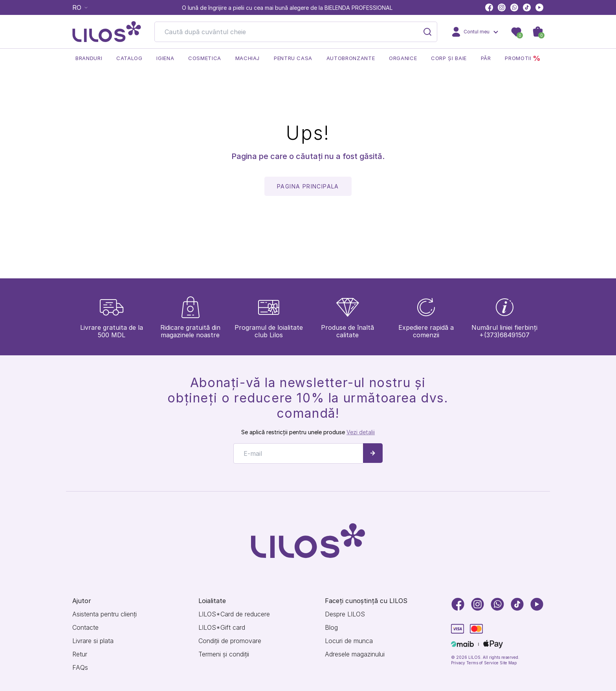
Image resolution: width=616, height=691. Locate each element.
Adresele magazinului (355, 654)
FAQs (80, 668)
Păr (486, 58)
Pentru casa (293, 58)
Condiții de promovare (230, 641)
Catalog (129, 58)
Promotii (523, 58)
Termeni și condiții (224, 654)
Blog (331, 628)
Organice (403, 58)
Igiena (165, 58)
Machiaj (248, 58)
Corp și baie (449, 58)
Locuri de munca (349, 641)
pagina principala (308, 186)
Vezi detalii (361, 432)
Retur (80, 654)
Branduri (89, 58)
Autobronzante (351, 58)
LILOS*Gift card (222, 628)
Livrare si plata (93, 641)
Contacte (85, 628)
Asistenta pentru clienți (104, 614)
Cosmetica (205, 58)
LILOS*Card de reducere (234, 614)
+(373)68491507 (504, 335)
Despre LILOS (345, 614)
